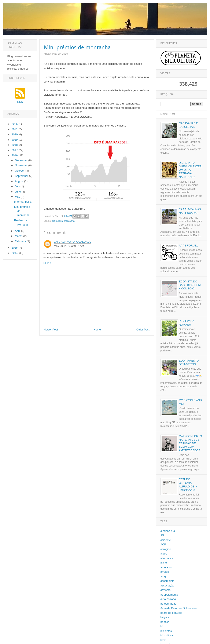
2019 (15, 140)
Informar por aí (23, 202)
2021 (15, 129)
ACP (163, 544)
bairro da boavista (171, 613)
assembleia (167, 581)
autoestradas (168, 604)
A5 (162, 535)
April (18, 231)
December (22, 160)
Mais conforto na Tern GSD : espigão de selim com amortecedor (190, 443)
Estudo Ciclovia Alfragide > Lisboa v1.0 (188, 485)
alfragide (166, 549)
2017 (15, 150)
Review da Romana (187, 323)
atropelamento (169, 595)
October (20, 171)
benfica (165, 622)
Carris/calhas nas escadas (190, 211)
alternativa (167, 558)
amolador (166, 567)
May (18, 197)
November (22, 165)
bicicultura (57, 221)
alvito (164, 563)
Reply (48, 263)
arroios (165, 572)
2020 (15, 134)
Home (97, 330)
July (18, 186)
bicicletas (166, 631)
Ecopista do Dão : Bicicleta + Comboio (190, 285)
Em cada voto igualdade (73, 242)
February (21, 241)
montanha (69, 221)
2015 (15, 248)
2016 (15, 155)
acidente (166, 540)
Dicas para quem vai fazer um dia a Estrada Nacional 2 (190, 170)
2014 (15, 253)
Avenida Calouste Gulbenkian (179, 608)
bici (163, 626)
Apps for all (189, 246)
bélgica (165, 617)
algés (164, 554)
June (18, 192)
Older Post (143, 330)
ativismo (166, 590)
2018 (15, 145)
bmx (163, 640)
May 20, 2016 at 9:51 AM (69, 246)
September (22, 176)
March (19, 236)
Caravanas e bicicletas (189, 125)
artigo (164, 576)
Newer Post (51, 330)
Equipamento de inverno (189, 362)
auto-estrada (168, 599)
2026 (15, 124)
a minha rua (168, 531)
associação (167, 586)
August (19, 181)
